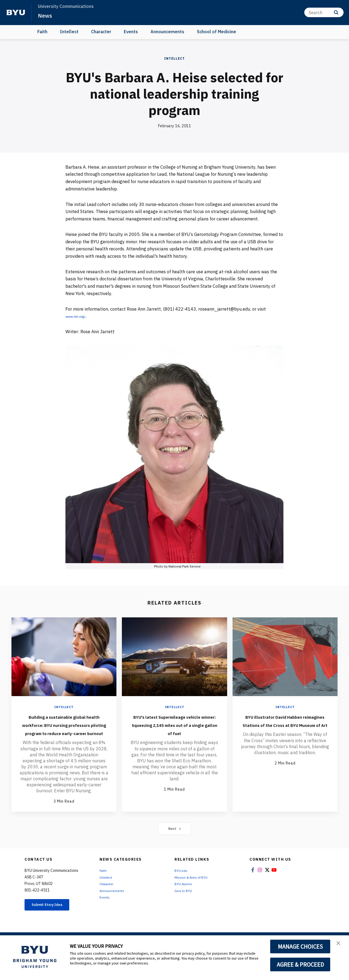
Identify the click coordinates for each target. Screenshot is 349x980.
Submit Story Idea (53, 922)
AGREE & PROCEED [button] (300, 964)
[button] (340, 945)
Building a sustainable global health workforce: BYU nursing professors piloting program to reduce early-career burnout (64, 733)
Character (101, 32)
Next (175, 845)
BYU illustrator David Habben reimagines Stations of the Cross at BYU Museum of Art (285, 729)
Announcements (167, 32)
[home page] (16, 13)
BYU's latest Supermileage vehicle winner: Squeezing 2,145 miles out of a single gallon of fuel (174, 729)
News (46, 15)
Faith (42, 32)
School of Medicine (216, 32)
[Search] (324, 12)
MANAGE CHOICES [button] (300, 946)
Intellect (69, 32)
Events (131, 32)
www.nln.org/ (79, 316)
